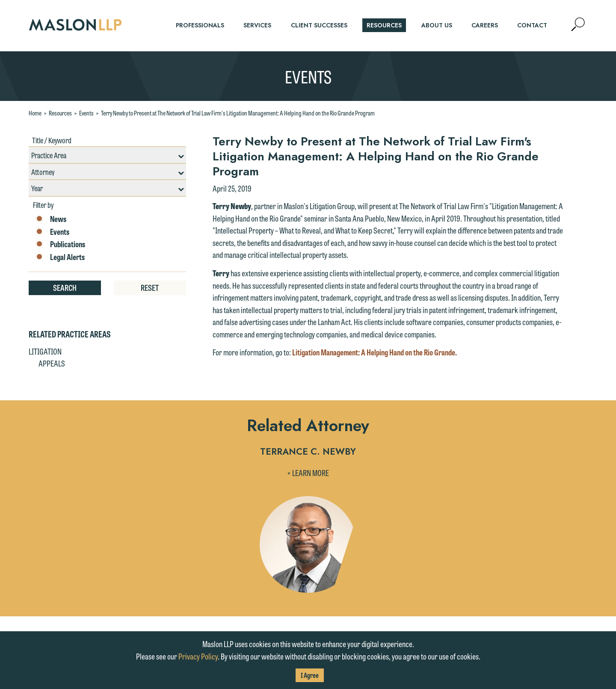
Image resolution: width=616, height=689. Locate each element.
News (51, 219)
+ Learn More (308, 473)
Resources (60, 113)
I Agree (310, 675)
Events (86, 113)
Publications (60, 244)
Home (35, 113)
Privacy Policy (198, 656)
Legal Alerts (60, 257)
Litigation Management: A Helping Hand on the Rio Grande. (375, 352)
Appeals (52, 363)
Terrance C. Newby (308, 452)
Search (65, 287)
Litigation (45, 351)
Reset (150, 287)
